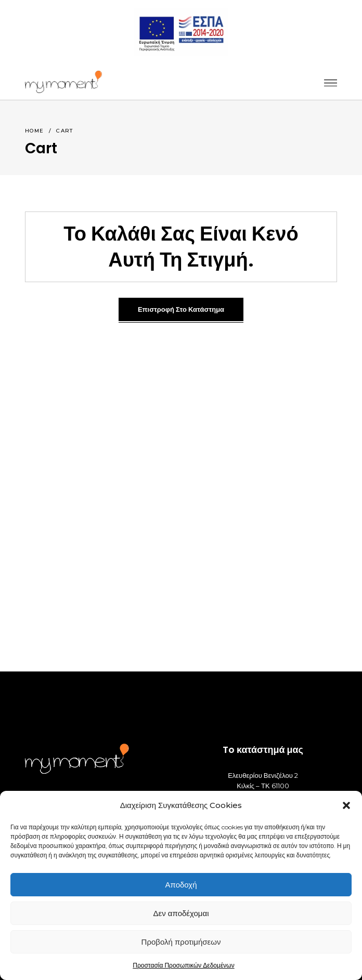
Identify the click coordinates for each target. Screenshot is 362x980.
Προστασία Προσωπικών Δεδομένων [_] (183, 965)
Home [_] (35, 131)
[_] (63, 82)
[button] (346, 805)
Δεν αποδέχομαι (181, 913)
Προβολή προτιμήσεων (181, 942)
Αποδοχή (181, 885)
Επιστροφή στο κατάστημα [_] (181, 309)
